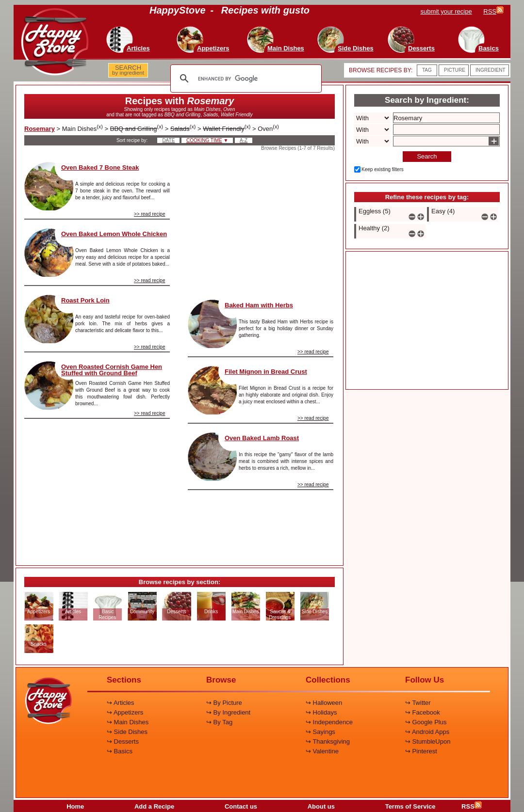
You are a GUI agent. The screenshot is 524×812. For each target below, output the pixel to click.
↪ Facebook (423, 712)
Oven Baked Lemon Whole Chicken (114, 234)
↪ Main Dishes (128, 722)
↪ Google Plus (426, 722)
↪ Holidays (321, 712)
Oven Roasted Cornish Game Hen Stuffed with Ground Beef (112, 370)
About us (321, 806)
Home (75, 806)
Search (427, 156)
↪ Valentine (322, 751)
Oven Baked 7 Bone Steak (100, 167)
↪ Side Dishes (127, 732)
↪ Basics (120, 751)
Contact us (241, 806)
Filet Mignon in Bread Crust (266, 372)
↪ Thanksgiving (328, 741)
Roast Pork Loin (85, 300)
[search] (245, 79)
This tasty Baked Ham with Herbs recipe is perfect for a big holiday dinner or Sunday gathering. (286, 328)
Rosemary (40, 129)
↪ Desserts (123, 741)
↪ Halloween (324, 703)
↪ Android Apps (427, 732)
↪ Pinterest (421, 751)
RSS (472, 806)
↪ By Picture (224, 703)
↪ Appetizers (125, 712)
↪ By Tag (219, 722)
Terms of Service (410, 806)
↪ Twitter (418, 703)
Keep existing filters (383, 169)
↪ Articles (121, 703)
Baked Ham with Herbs (259, 305)
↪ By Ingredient (228, 712)
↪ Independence (329, 722)
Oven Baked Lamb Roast (262, 438)
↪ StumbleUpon (428, 741)
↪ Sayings (320, 732)
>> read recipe (150, 214)
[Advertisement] (97, 488)
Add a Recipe (154, 806)
